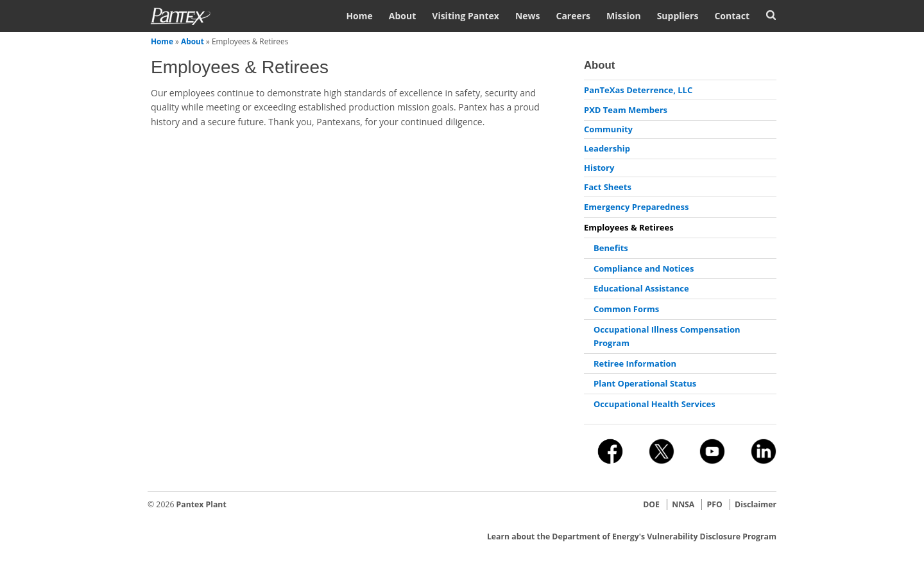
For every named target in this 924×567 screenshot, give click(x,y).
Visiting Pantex (466, 16)
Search (771, 15)
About (402, 16)
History (599, 168)
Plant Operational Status (645, 383)
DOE (651, 504)
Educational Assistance (641, 288)
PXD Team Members (626, 110)
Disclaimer (756, 504)
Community (608, 129)
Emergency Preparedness (636, 207)
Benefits (611, 248)
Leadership (607, 148)
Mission (624, 16)
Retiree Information (635, 363)
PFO (715, 504)
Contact (732, 16)
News (528, 16)
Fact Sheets (608, 187)
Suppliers (678, 16)
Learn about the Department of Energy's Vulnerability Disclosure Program (632, 536)
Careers (573, 16)
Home (359, 16)
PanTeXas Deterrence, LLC (638, 90)
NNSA (683, 504)
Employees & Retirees (629, 227)
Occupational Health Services (654, 404)
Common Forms (626, 309)
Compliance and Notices (644, 268)
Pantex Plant (201, 504)
